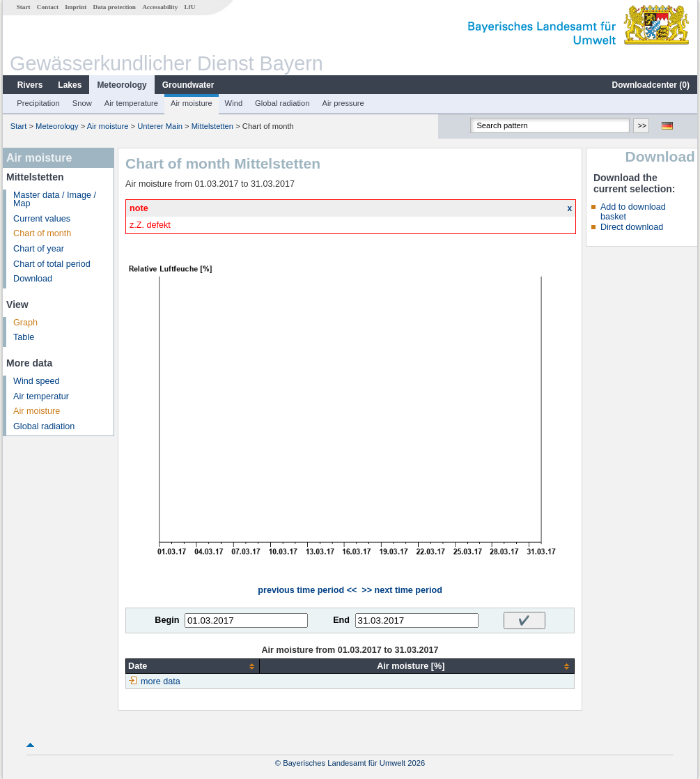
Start (24, 7)
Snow (82, 103)
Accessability (160, 7)
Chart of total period (52, 264)
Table (24, 337)
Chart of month (42, 233)
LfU (189, 7)
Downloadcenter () (651, 85)
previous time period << (307, 590)
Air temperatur (41, 396)
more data (161, 681)
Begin (167, 620)
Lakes (70, 85)
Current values (42, 219)
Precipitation (38, 103)
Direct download (632, 227)
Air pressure (343, 103)
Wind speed (37, 381)
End (341, 620)
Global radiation (282, 103)
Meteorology (122, 85)
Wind (234, 103)
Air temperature (131, 103)
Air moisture (192, 103)
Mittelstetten (212, 126)
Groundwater (188, 85)
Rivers (30, 85)
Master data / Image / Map (55, 200)
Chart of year (39, 249)
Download (33, 279)
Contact (48, 7)
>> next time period (402, 590)
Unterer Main (160, 126)
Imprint (76, 7)
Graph (25, 323)
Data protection (115, 7)
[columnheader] (193, 666)
